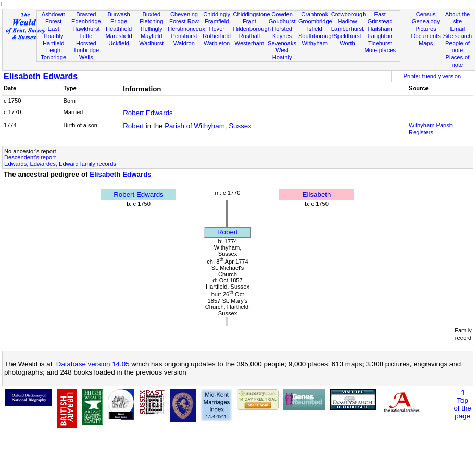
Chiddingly (217, 14)
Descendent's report (30, 157)
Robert (133, 126)
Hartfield (53, 43)
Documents (426, 36)
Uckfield (119, 43)
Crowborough (349, 14)
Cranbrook (315, 14)
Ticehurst (380, 43)
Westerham (250, 43)
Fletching (151, 21)
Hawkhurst (86, 29)
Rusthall (249, 36)
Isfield (315, 29)
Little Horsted (86, 40)
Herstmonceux (186, 29)
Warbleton (217, 43)
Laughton (380, 36)
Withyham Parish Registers (431, 129)
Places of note (458, 61)
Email (458, 29)
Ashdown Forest (54, 18)
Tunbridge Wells (86, 54)
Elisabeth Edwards (41, 76)
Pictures (426, 29)
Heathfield (119, 29)
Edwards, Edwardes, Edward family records (60, 164)
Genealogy (426, 21)
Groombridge (315, 21)
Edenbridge (86, 21)
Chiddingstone (252, 14)
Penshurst (184, 36)
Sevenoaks (282, 43)
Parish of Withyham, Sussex (208, 126)
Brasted (86, 14)
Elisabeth (317, 195)
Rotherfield (217, 36)
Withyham (315, 43)
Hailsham (380, 29)
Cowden (282, 14)
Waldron (184, 43)
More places (380, 50)
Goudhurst (282, 21)
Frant (249, 21)
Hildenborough (252, 29)
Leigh (53, 50)
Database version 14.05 (93, 364)
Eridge (119, 21)
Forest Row (184, 21)
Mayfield (151, 36)
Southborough (317, 36)
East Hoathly (54, 32)
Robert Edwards (148, 113)
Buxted (151, 14)
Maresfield (118, 36)
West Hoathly (282, 54)
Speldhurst (347, 36)
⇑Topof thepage (462, 404)
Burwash (118, 14)
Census (426, 14)
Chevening (184, 14)
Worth (347, 43)
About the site (458, 18)
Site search (458, 36)
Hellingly (152, 29)
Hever (217, 29)
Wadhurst (151, 43)
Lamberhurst (347, 29)
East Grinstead (380, 18)
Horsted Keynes (282, 32)
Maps (426, 43)
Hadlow (347, 21)
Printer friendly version (433, 76)
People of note (458, 47)
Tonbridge (53, 57)
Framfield (217, 21)
